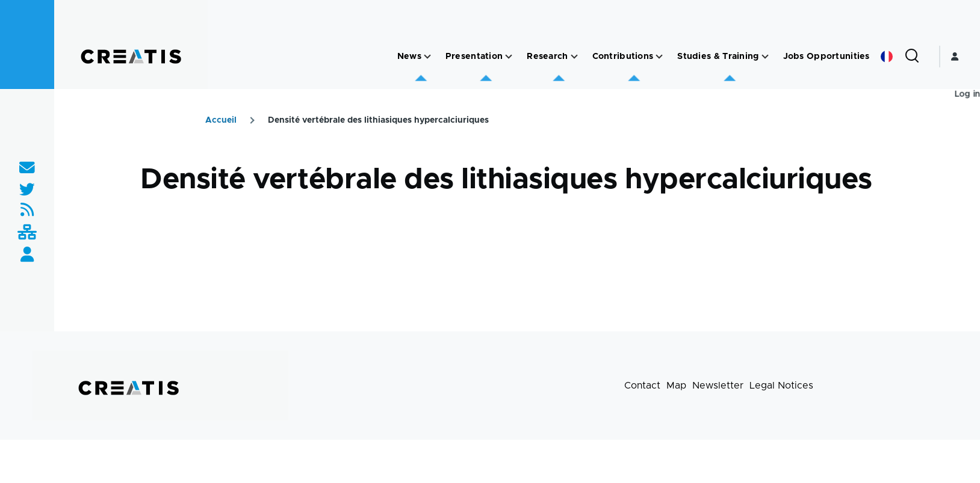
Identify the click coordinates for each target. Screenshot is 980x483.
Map (676, 386)
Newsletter (718, 386)
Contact (642, 386)
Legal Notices (781, 386)
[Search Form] (912, 57)
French (887, 57)
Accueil (221, 120)
